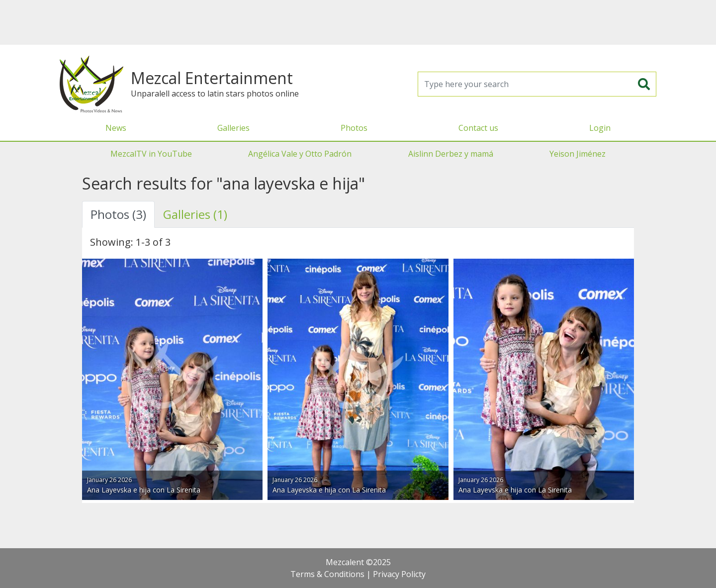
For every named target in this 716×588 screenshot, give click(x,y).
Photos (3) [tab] (118, 214)
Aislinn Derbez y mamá (451, 154)
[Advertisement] (358, 22)
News (116, 128)
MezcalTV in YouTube (151, 154)
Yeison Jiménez (578, 154)
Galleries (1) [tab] (195, 214)
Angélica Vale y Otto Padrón (300, 154)
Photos (354, 128)
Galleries (233, 128)
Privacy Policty (399, 574)
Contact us (478, 128)
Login (600, 128)
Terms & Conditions (327, 574)
